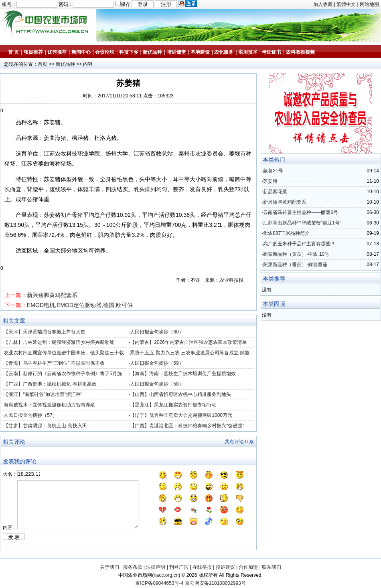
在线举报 (202, 567)
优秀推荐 (57, 52)
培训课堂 (176, 52)
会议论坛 (105, 52)
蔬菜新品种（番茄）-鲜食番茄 (295, 265)
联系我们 (272, 567)
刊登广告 (179, 567)
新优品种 (152, 52)
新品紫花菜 (275, 192)
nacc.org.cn (166, 575)
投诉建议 (225, 567)
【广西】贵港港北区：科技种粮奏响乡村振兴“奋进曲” (187, 426)
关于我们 (109, 567)
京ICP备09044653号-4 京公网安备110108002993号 (190, 583)
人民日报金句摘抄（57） (30, 415)
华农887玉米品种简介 (286, 233)
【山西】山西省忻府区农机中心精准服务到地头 (180, 394)
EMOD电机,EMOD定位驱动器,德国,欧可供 (80, 305)
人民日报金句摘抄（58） (157, 384)
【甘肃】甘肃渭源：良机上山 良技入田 (45, 426)
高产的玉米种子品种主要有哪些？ (299, 244)
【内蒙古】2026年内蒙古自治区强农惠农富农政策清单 (188, 342)
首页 (43, 64)
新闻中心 (81, 52)
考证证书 (272, 52)
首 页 (13, 52)
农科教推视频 (300, 52)
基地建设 (200, 52)
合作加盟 (248, 567)
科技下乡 (129, 52)
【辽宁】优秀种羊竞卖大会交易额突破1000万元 (181, 415)
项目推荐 (33, 52)
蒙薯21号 (273, 171)
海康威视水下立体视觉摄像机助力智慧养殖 (49, 405)
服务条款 (133, 567)
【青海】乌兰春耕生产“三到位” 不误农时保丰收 (54, 363)
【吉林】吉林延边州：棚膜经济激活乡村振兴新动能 (59, 342)
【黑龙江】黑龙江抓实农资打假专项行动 (173, 405)
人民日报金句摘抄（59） (157, 363)
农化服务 (224, 52)
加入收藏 (323, 4)
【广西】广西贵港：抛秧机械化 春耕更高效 (50, 384)
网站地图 (369, 4)
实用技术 (248, 52)
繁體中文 (346, 4)
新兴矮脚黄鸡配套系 (52, 295)
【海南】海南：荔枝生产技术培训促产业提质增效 (183, 374)
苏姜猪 (270, 181)
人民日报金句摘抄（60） (157, 332)
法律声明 (156, 567)
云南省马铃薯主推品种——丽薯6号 (301, 212)
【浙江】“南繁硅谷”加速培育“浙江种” (43, 394)
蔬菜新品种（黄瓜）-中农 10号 (296, 254)
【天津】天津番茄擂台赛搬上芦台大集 (45, 332)
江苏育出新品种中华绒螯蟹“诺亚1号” (302, 223)
